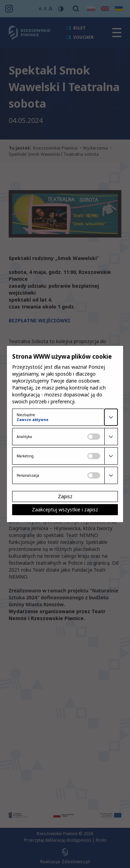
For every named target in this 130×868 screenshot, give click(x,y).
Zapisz (65, 496)
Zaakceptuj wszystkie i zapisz (65, 509)
